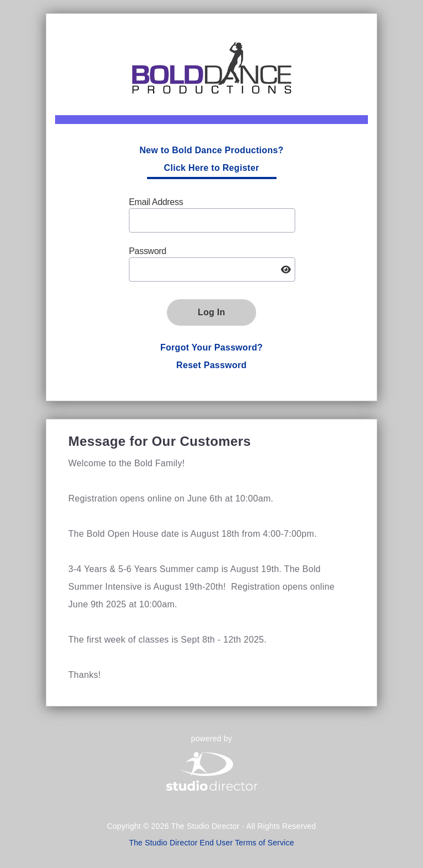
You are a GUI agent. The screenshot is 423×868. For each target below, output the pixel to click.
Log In (211, 312)
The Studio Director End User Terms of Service (211, 843)
